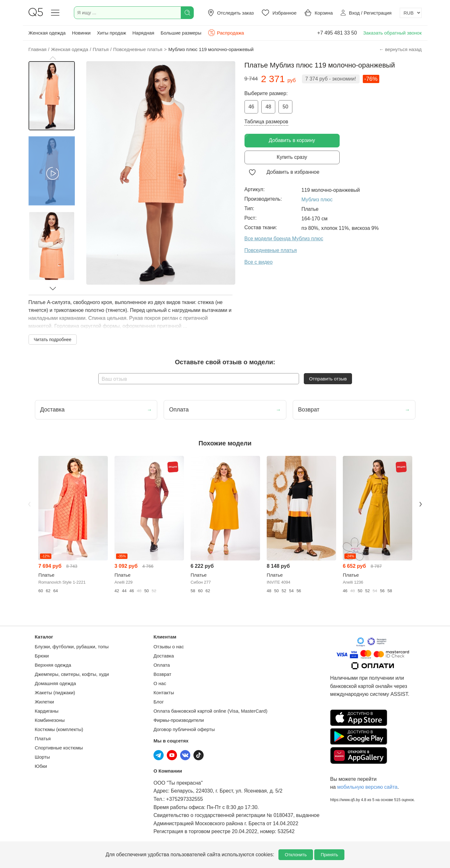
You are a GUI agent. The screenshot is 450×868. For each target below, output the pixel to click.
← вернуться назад (400, 49)
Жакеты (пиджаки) (55, 693)
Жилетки (45, 702)
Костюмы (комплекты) (59, 729)
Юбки (41, 766)
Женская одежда (47, 33)
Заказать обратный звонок (392, 33)
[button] (53, 58)
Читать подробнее (53, 340)
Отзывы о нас (169, 647)
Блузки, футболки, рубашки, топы (72, 647)
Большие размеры (181, 33)
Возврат (162, 674)
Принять (329, 855)
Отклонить (296, 855)
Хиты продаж (112, 33)
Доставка (164, 656)
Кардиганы (47, 711)
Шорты (42, 757)
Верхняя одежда (53, 665)
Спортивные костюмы (59, 748)
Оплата (162, 665)
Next (421, 504)
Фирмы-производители (179, 720)
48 (268, 107)
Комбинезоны (50, 720)
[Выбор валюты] (411, 13)
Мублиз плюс (317, 200)
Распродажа (226, 33)
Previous (29, 504)
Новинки (81, 33)
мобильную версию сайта (367, 787)
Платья (43, 738)
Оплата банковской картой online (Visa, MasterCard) (210, 711)
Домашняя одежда (55, 683)
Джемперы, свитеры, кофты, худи (72, 674)
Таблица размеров (266, 122)
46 (251, 107)
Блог (159, 702)
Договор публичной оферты (184, 729)
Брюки (42, 656)
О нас (160, 683)
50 (285, 107)
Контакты (164, 693)
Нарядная (143, 33)
